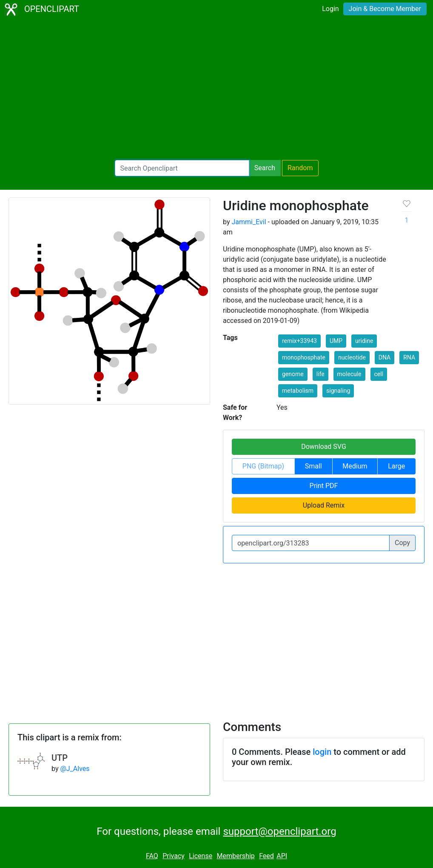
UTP (60, 758)
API (282, 856)
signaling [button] (338, 391)
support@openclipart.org (279, 831)
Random (300, 168)
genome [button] (293, 374)
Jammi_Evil (249, 222)
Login (330, 9)
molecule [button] (349, 374)
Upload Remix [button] (324, 505)
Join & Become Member (385, 9)
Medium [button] (355, 466)
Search (265, 168)
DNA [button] (385, 357)
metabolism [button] (298, 391)
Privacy (174, 856)
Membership (235, 856)
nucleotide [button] (352, 357)
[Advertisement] (216, 89)
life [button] (320, 374)
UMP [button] (336, 341)
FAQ (152, 856)
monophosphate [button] (304, 357)
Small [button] (313, 466)
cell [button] (379, 374)
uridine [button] (364, 341)
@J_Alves (75, 769)
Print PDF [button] (324, 486)
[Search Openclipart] (182, 168)
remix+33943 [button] (299, 341)
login (322, 752)
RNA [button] (409, 357)
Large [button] (396, 466)
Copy (402, 543)
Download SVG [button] (324, 447)
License (201, 856)
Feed (266, 856)
